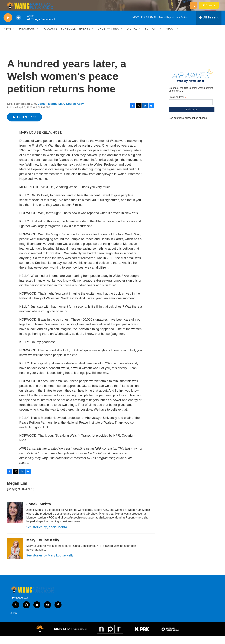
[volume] (18, 26)
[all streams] (209, 25)
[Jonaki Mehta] (15, 520)
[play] (8, 26)
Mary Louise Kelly (71, 112)
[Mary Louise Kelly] (15, 556)
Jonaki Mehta (47, 112)
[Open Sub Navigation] (14, 37)
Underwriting (108, 37)
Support (152, 37)
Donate (213, 9)
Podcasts (50, 37)
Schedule (68, 37)
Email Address (178, 105)
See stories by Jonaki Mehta (47, 535)
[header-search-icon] (195, 9)
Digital (132, 37)
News (8, 37)
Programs (27, 37)
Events (85, 37)
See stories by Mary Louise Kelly (50, 563)
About (170, 37)
